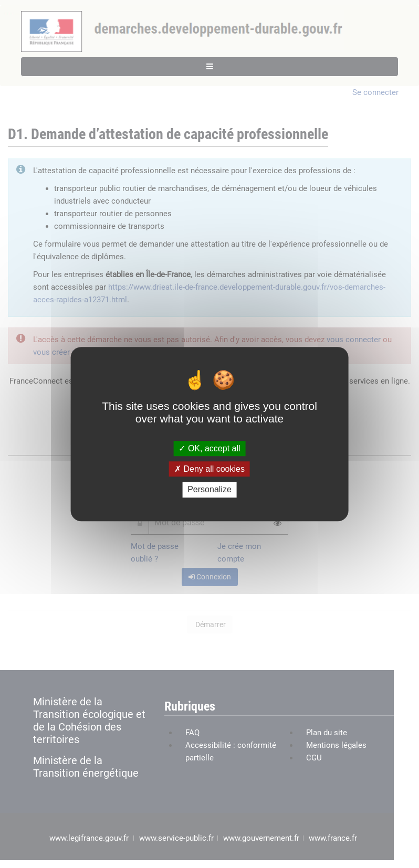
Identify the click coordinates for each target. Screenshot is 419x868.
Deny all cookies (209, 469)
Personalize (209, 490)
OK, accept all (209, 448)
